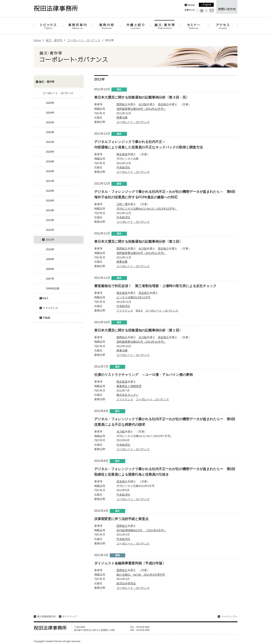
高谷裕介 (163, 104)
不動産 (46, 318)
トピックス (48, 26)
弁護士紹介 (136, 26)
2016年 (50, 191)
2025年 (50, 103)
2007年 (50, 279)
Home (37, 40)
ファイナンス (125, 311)
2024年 (50, 113)
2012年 (50, 230)
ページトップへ (229, 616)
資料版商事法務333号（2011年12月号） (141, 109)
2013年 (50, 220)
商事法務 (122, 118)
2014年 (50, 210)
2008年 (50, 269)
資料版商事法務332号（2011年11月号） (141, 253)
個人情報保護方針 (46, 616)
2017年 (50, 181)
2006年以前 (53, 289)
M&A (46, 298)
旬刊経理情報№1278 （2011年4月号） (141, 530)
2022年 (50, 132)
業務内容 (106, 26)
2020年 (50, 152)
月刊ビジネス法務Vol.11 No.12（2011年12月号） (147, 209)
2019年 (50, 162)
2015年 (50, 201)
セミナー (194, 26)
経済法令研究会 (126, 583)
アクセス (223, 26)
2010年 (50, 249)
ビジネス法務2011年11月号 (133, 297)
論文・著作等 (165, 26)
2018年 (50, 171)
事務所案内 (77, 26)
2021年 (50, 142)
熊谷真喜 (122, 154)
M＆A (139, 311)
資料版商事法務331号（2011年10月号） (141, 342)
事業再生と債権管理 (129, 386)
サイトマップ (69, 616)
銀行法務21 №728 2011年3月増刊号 (141, 575)
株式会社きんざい (128, 395)
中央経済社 (123, 167)
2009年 (50, 259)
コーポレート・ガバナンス (84, 40)
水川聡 (143, 104)
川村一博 (122, 204)
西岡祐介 (122, 104)
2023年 (50, 123)
